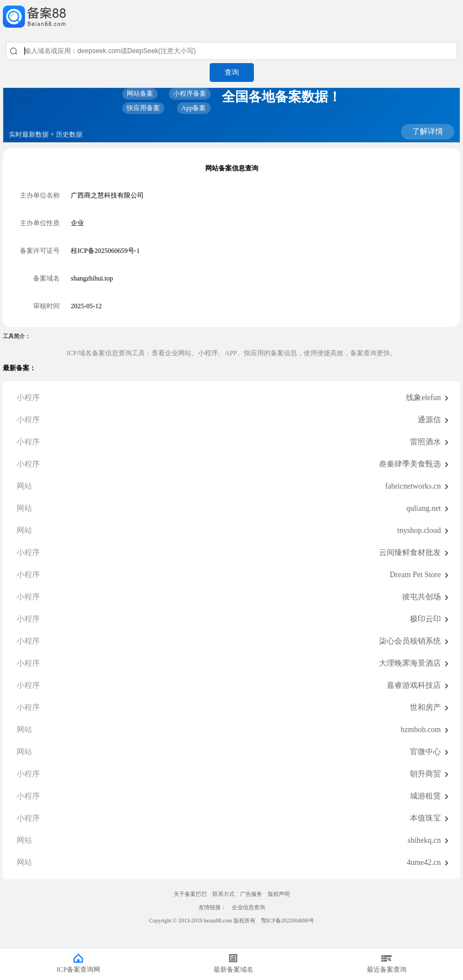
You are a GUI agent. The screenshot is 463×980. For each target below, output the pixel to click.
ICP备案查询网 (78, 969)
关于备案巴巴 (190, 894)
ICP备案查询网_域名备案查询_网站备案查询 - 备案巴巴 (232, 17)
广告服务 (251, 894)
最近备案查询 (387, 969)
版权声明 (279, 894)
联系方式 (223, 894)
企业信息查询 (248, 907)
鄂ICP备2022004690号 (288, 921)
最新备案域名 (233, 969)
